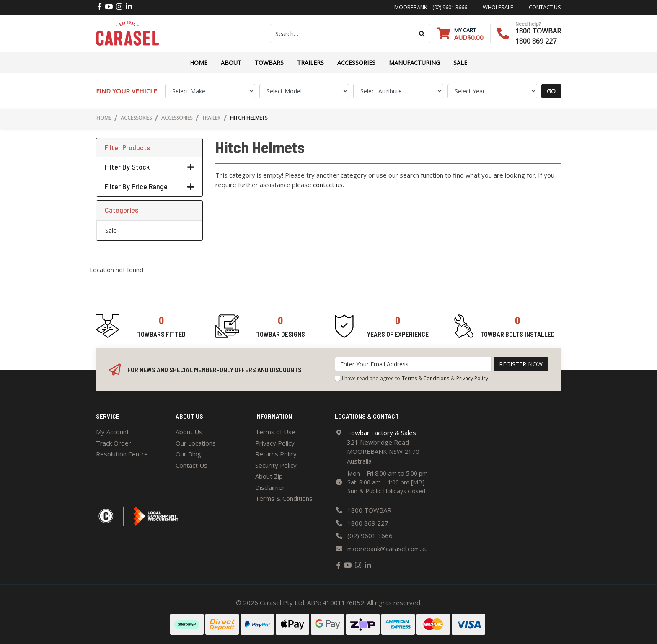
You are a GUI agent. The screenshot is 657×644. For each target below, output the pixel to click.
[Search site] (422, 33)
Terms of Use (275, 432)
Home (199, 63)
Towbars (269, 63)
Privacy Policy (472, 378)
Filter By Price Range (149, 187)
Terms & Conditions (425, 378)
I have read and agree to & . (412, 379)
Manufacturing (414, 63)
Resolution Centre (122, 454)
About (231, 63)
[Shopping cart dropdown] (460, 34)
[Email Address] (413, 364)
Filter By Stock (149, 167)
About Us (189, 432)
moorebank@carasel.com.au (388, 549)
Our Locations (196, 443)
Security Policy (276, 465)
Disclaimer (270, 487)
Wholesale (498, 7)
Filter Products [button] (127, 148)
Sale (460, 63)
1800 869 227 (536, 41)
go (551, 91)
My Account (113, 432)
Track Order (114, 443)
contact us (545, 7)
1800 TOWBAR (538, 31)
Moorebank (411, 7)
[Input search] (342, 33)
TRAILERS (310, 63)
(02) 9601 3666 (447, 7)
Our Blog (188, 454)
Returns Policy (276, 454)
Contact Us (191, 465)
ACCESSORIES (356, 63)
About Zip (269, 476)
